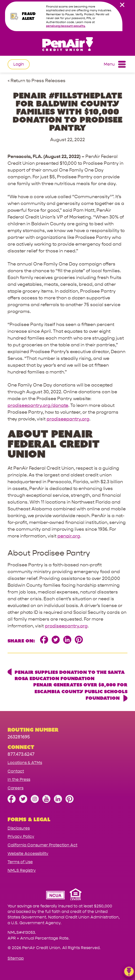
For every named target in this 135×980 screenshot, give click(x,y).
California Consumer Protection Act (42, 845)
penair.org (69, 536)
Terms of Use (20, 862)
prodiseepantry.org (68, 419)
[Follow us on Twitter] (23, 802)
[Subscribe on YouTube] (46, 802)
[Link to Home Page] (67, 45)
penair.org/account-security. (66, 26)
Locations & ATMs (25, 763)
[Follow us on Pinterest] (70, 802)
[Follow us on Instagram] (35, 802)
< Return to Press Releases (37, 81)
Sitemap (16, 958)
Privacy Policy (21, 836)
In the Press (19, 779)
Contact (16, 771)
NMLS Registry (22, 870)
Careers (15, 788)
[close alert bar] (122, 5)
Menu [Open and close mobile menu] (115, 64)
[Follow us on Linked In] (58, 802)
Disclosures (19, 828)
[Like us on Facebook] (12, 802)
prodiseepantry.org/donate (38, 405)
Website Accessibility (28, 854)
